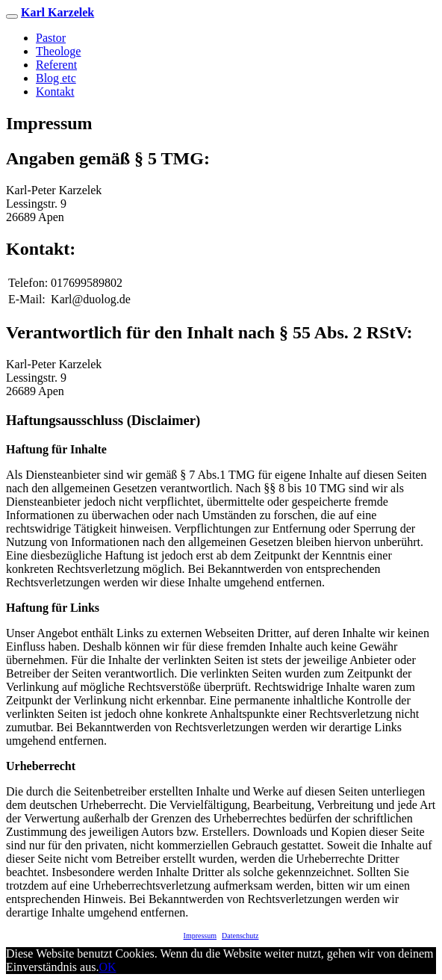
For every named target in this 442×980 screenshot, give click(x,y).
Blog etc (56, 78)
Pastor (51, 38)
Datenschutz (240, 936)
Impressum (200, 936)
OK (107, 967)
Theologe (58, 51)
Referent (56, 65)
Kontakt (55, 92)
